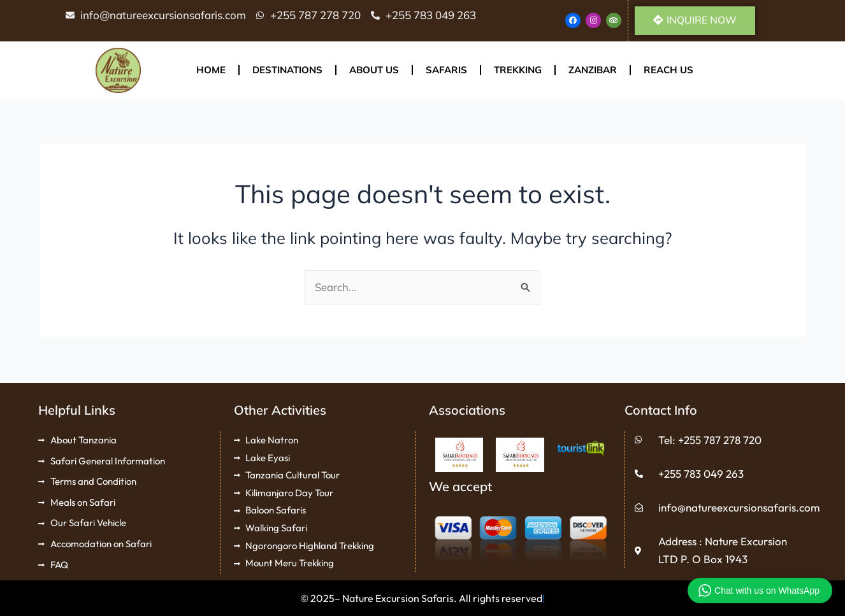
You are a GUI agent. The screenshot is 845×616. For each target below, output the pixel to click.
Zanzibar (593, 71)
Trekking (518, 71)
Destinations (287, 71)
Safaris (446, 71)
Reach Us (668, 71)
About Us (374, 71)
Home (211, 71)
